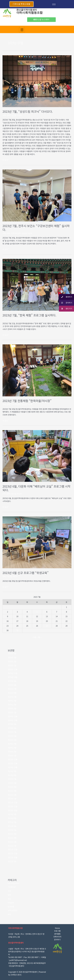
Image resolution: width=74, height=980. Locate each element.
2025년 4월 (12, 701)
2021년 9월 (12, 861)
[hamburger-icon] (54, 4)
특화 (9, 914)
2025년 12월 (13, 669)
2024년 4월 (12, 744)
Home (57, 928)
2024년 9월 (12, 724)
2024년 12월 (13, 716)
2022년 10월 (13, 810)
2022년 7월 (12, 822)
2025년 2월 (12, 708)
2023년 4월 (12, 787)
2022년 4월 (12, 834)
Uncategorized (14, 883)
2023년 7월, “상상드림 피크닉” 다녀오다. (28, 111)
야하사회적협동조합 (30, 13)
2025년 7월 (12, 689)
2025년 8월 (12, 685)
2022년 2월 (12, 842)
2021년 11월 (13, 853)
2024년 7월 (12, 732)
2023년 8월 (12, 775)
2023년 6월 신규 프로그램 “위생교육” (26, 573)
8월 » (40, 637)
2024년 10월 (13, 720)
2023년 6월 (12, 783)
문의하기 (57, 940)
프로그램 (57, 931)
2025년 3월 (12, 705)
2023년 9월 (12, 771)
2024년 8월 (12, 728)
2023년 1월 (12, 799)
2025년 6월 (12, 693)
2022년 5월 (12, 830)
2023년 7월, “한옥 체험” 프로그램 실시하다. (29, 315)
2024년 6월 (12, 736)
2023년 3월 (12, 791)
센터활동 (57, 934)
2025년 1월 (12, 712)
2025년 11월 (13, 673)
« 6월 (34, 637)
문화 (8, 115)
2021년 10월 (13, 857)
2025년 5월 (12, 697)
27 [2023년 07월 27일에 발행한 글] (47, 626)
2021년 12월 (13, 849)
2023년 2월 (12, 795)
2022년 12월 (13, 803)
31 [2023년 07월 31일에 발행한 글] (17, 630)
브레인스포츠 (16, 975)
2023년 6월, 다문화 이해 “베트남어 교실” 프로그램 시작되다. (36, 488)
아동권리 (11, 903)
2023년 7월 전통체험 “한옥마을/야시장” (27, 401)
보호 (8, 233)
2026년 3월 (12, 657)
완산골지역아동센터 (27, 10)
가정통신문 (12, 887)
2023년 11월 (13, 763)
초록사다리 (57, 937)
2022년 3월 (12, 838)
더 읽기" (6, 160)
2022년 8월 (12, 818)
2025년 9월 (12, 681)
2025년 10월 (13, 677)
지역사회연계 (16, 233)
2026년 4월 (12, 654)
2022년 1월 (12, 846)
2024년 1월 (12, 756)
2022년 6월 (12, 826)
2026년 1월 (12, 665)
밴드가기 (65, 309)
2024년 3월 (12, 748)
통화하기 (65, 297)
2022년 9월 (12, 814)
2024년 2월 (12, 752)
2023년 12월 (13, 759)
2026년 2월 (12, 661)
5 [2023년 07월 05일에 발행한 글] (37, 612)
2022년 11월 (13, 806)
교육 (4, 115)
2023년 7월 (12, 779)
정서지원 (11, 907)
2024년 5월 (12, 740)
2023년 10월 (13, 767)
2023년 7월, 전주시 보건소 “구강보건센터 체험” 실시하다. (36, 228)
